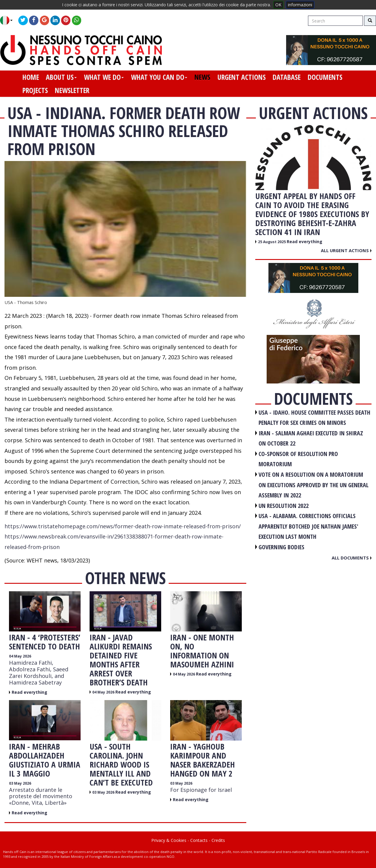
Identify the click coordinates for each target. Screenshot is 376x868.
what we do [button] (104, 77)
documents (325, 77)
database (287, 77)
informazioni (300, 5)
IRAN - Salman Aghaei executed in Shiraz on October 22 (311, 438)
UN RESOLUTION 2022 (284, 506)
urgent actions (242, 77)
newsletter (72, 90)
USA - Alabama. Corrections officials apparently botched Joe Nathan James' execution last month (308, 526)
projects (35, 90)
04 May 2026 (20, 656)
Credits (218, 840)
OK (278, 5)
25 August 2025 (272, 242)
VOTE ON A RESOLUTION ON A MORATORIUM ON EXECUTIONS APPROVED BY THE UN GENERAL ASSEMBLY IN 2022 (314, 485)
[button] (9, 20)
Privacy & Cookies (169, 840)
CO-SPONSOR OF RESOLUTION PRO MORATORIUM (298, 459)
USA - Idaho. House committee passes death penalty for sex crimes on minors (314, 418)
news (202, 77)
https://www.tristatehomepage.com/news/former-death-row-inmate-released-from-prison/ (123, 526)
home (31, 77)
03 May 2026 (20, 783)
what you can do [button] (159, 77)
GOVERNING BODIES (281, 547)
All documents (352, 558)
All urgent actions (346, 250)
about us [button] (61, 77)
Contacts (199, 840)
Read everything (30, 692)
